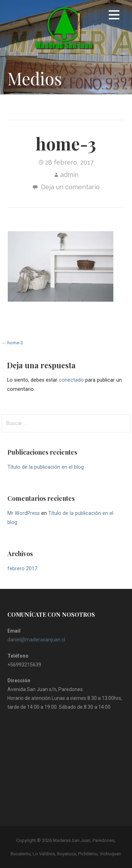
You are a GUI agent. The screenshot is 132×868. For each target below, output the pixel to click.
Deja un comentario (70, 187)
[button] (114, 16)
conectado (71, 380)
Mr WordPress (24, 513)
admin (69, 175)
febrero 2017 (22, 569)
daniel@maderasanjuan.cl (36, 640)
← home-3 (12, 343)
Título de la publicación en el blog (46, 467)
